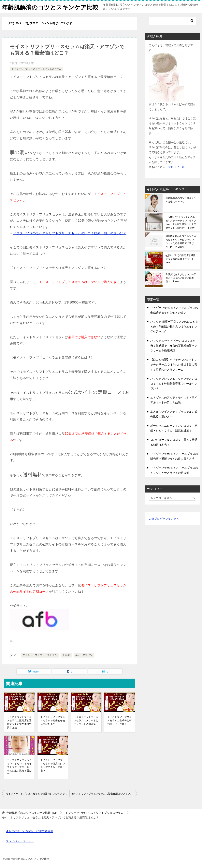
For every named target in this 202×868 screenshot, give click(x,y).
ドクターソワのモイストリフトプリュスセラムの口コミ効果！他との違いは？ (70, 233)
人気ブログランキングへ (164, 519)
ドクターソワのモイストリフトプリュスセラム (36, 69)
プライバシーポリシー (20, 841)
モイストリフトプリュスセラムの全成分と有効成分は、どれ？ (120, 720)
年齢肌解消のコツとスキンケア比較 (50, 7)
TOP (32, 813)
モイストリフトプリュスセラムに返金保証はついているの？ (104, 794)
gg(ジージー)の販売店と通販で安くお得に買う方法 (181, 259)
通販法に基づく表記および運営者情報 (29, 831)
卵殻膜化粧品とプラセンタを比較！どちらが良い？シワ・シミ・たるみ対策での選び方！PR (181, 242)
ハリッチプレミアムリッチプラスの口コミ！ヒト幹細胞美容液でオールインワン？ (174, 384)
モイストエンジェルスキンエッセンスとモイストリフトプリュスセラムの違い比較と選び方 (19, 767)
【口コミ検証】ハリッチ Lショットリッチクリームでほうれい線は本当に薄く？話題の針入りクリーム (174, 364)
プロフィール (176, 167)
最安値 (66, 655)
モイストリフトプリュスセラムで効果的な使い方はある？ (53, 720)
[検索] (172, 21)
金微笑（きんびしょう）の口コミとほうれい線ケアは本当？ (181, 278)
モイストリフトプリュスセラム (40, 655)
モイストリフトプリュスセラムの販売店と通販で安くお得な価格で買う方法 (19, 722)
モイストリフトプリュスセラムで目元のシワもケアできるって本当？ (53, 765)
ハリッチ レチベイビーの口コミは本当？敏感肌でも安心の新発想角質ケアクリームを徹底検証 (174, 346)
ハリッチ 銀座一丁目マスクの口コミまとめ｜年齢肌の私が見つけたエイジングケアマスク (174, 327)
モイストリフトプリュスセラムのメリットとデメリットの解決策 (86, 720)
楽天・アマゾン (84, 655)
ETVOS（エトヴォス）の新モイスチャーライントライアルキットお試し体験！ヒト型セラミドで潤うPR (181, 222)
